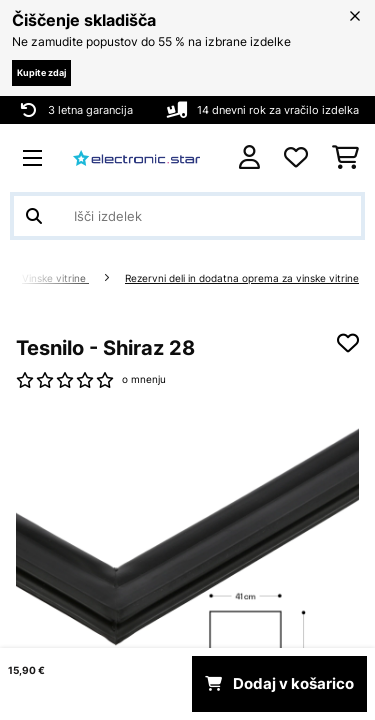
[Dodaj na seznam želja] (348, 343)
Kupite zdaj (41, 72)
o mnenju (144, 379)
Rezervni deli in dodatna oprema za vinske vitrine (242, 278)
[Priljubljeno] (296, 158)
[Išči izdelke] (187, 216)
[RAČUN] (249, 157)
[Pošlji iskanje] (34, 216)
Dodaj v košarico (279, 684)
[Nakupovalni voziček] (345, 158)
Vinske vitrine (55, 278)
